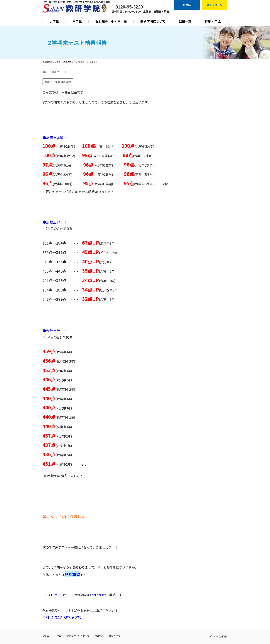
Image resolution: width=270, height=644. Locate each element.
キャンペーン (215, 5)
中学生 (77, 21)
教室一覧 (185, 21)
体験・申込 (213, 21)
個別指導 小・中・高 (111, 21)
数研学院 (223, 636)
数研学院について (153, 21)
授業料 (187, 5)
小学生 (54, 21)
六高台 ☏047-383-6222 (58, 82)
